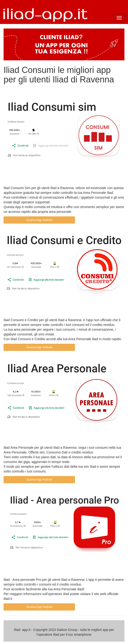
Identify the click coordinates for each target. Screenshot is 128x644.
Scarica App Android (39, 220)
